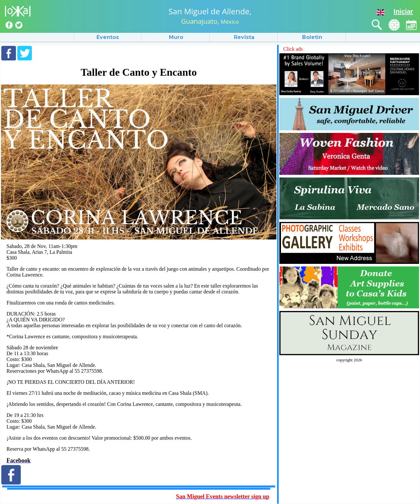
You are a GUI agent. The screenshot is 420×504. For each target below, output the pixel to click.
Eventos (108, 37)
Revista (244, 37)
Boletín (312, 37)
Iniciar (403, 11)
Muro (176, 37)
